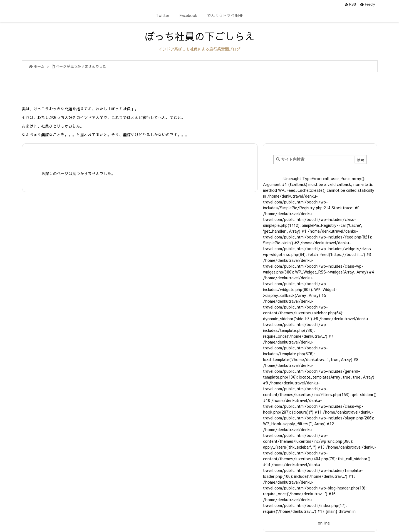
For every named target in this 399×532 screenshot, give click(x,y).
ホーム (39, 66)
